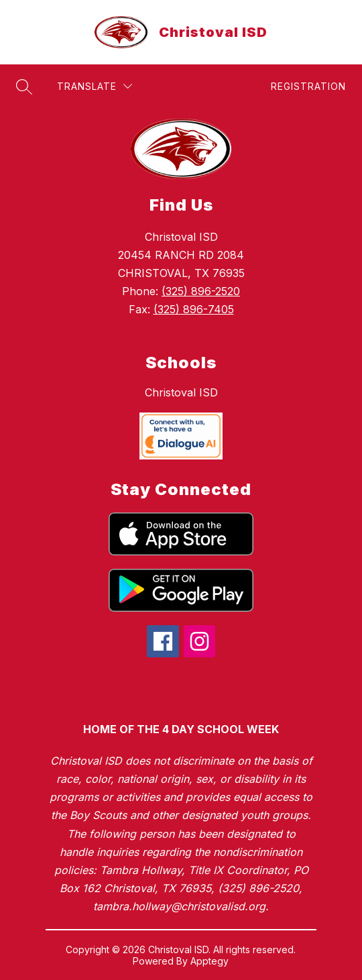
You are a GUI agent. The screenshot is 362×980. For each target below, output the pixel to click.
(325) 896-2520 (201, 291)
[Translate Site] (95, 86)
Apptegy (209, 961)
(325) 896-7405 (194, 309)
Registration (308, 86)
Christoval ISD (181, 392)
